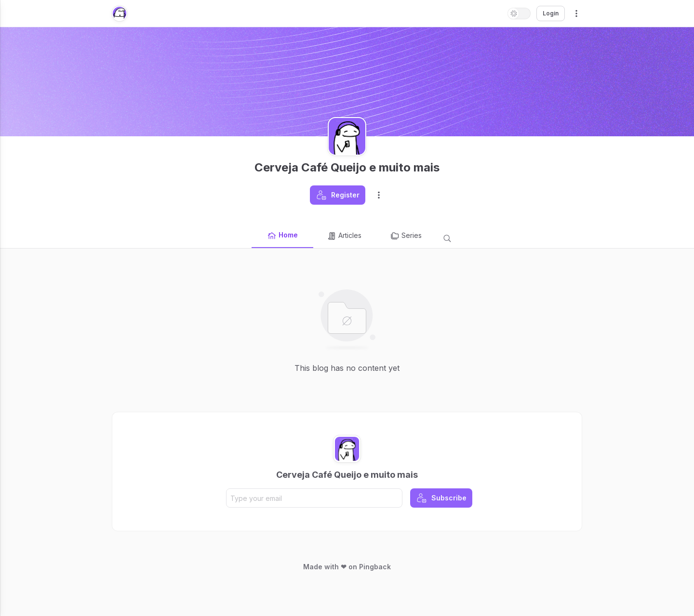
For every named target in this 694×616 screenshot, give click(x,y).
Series (406, 236)
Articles (344, 236)
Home (282, 236)
